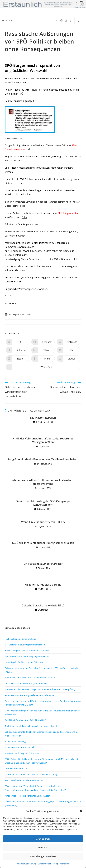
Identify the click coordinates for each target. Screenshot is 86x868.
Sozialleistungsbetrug (15, 741)
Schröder (10, 224)
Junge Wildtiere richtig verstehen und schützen (28, 796)
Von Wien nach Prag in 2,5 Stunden (22, 753)
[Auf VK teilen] (68, 350)
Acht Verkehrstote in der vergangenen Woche (27, 656)
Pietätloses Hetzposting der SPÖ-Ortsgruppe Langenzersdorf (43, 503)
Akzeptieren (43, 839)
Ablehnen (43, 847)
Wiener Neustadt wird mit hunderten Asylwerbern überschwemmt (43, 482)
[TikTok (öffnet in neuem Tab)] (71, 21)
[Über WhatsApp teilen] (43, 367)
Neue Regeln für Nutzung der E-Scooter (24, 662)
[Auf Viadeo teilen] (68, 359)
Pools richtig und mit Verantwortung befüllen (27, 650)
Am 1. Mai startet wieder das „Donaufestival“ (26, 684)
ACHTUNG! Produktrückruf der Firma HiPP (25, 720)
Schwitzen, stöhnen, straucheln (20, 747)
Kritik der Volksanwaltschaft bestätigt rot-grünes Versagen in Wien (43, 440)
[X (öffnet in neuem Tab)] (57, 21)
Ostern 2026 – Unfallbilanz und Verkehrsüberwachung (31, 774)
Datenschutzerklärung (26, 864)
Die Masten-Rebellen (43, 418)
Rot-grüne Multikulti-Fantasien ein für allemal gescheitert (43, 459)
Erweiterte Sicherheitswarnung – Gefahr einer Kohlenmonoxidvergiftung (40, 689)
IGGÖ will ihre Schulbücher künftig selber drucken (43, 543)
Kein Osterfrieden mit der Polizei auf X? (24, 780)
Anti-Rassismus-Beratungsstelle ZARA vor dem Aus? (30, 695)
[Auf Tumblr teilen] (43, 359)
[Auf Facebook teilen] (43, 342)
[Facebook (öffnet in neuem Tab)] (61, 21)
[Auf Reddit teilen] (18, 359)
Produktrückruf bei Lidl (16, 769)
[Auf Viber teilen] (43, 350)
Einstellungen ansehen (43, 856)
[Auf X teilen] (18, 342)
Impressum (64, 864)
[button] (81, 811)
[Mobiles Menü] (7, 20)
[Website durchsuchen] (78, 21)
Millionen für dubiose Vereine (43, 585)
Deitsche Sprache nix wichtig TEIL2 (43, 605)
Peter (24, 217)
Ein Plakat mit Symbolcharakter (43, 564)
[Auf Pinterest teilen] (68, 342)
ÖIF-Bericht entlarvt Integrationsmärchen (25, 645)
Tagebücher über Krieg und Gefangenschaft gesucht (30, 678)
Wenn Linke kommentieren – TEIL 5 (43, 522)
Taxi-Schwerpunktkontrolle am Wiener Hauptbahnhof (31, 726)
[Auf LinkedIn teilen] (18, 350)
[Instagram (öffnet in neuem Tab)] (66, 21)
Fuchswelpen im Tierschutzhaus (20, 639)
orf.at (23, 231)
